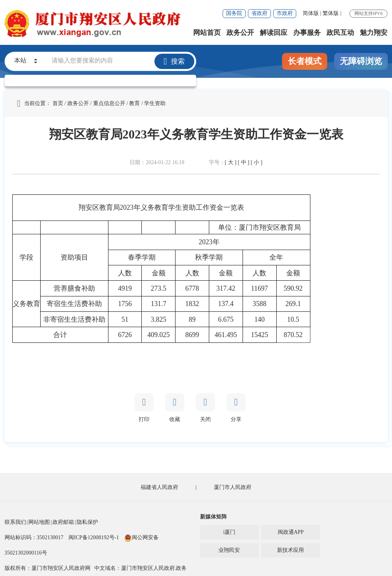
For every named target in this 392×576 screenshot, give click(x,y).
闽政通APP (291, 532)
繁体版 (331, 13)
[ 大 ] (231, 162)
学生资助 (155, 103)
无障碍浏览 (361, 61)
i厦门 (230, 532)
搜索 (174, 61)
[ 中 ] (243, 162)
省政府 (259, 13)
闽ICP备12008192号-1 (94, 537)
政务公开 (240, 33)
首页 (58, 103)
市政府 (285, 13)
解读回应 (274, 33)
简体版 (311, 13)
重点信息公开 (109, 103)
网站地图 (39, 522)
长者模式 (305, 61)
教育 (134, 103)
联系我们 (15, 522)
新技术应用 (290, 550)
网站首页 (207, 33)
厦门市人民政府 (233, 487)
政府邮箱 (63, 522)
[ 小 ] (256, 162)
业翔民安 (229, 550)
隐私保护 (87, 522)
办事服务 (307, 33)
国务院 (234, 13)
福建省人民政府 (159, 487)
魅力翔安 (374, 33)
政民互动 (340, 33)
